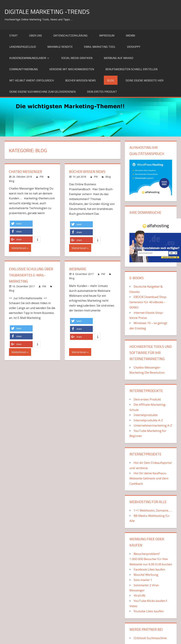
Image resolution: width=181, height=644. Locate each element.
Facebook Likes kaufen (149, 569)
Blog (111, 80)
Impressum (107, 35)
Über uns (36, 35)
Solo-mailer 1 (143, 580)
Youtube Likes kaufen (149, 611)
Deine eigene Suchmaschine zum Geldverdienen (42, 92)
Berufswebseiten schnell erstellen (131, 69)
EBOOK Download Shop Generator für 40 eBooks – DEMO (148, 302)
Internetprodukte (146, 415)
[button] (21, 224)
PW (42, 177)
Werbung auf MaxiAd (119, 58)
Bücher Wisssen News (81, 80)
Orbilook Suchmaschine (150, 638)
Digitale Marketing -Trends (47, 11)
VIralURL (140, 595)
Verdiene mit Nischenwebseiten (72, 69)
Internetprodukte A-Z (148, 420)
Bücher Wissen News (87, 172)
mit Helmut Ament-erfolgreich (32, 80)
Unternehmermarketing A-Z (153, 425)
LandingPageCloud (23, 47)
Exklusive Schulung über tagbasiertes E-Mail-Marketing (31, 275)
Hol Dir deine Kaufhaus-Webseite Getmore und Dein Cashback (149, 478)
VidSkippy (134, 47)
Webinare (78, 269)
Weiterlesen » (20, 248)
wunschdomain (145, 253)
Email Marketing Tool (100, 47)
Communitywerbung (24, 69)
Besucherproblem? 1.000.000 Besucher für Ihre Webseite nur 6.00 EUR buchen (151, 559)
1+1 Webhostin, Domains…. (153, 510)
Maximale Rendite (60, 47)
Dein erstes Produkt (102, 92)
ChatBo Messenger (26, 172)
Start (14, 35)
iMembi (130, 35)
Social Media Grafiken (77, 58)
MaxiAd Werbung (146, 575)
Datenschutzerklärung (70, 35)
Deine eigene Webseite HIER (145, 80)
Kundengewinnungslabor (28, 58)
